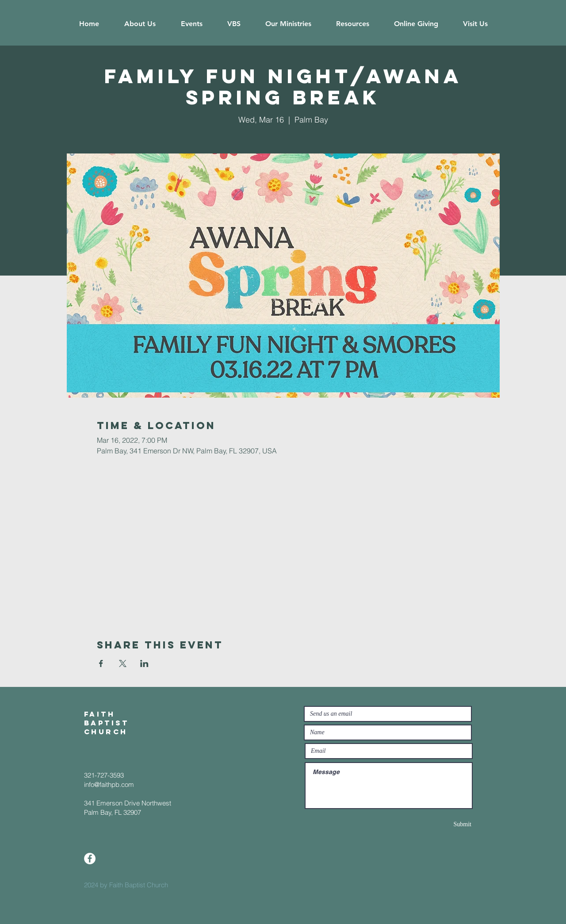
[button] (140, 24)
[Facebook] (90, 859)
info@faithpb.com (109, 784)
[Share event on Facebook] (101, 663)
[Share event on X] (123, 663)
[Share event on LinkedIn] (144, 663)
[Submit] (440, 824)
